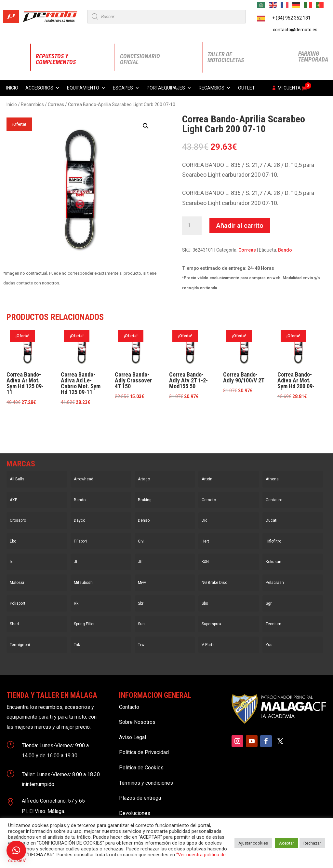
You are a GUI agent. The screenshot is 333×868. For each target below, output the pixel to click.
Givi (141, 541)
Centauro (274, 500)
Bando (285, 250)
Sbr (141, 603)
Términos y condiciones (146, 783)
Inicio (12, 88)
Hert (205, 541)
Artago (144, 479)
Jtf (140, 562)
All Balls (17, 479)
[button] (146, 126)
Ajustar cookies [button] (253, 843)
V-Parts (208, 645)
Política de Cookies (141, 768)
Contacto (129, 707)
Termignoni (20, 645)
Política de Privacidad (144, 752)
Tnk (77, 645)
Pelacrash (275, 583)
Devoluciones (135, 813)
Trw (141, 645)
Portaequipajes (166, 88)
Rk (76, 603)
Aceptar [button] (286, 843)
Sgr (269, 603)
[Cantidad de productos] (192, 226)
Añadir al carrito (240, 226)
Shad (14, 624)
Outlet (246, 88)
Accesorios (39, 88)
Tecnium (273, 624)
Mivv (142, 583)
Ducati (272, 520)
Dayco (80, 520)
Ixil (12, 562)
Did (205, 520)
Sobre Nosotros (137, 722)
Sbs (205, 603)
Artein (207, 479)
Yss (269, 645)
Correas (56, 104)
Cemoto (209, 500)
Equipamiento (83, 88)
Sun (141, 624)
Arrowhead (84, 479)
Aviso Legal (133, 737)
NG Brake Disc (214, 583)
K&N (205, 562)
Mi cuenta (289, 88)
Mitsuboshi (84, 583)
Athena (272, 479)
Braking (145, 500)
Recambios (212, 88)
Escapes (123, 88)
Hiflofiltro (273, 541)
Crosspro (18, 520)
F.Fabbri (80, 541)
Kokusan (273, 562)
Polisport (18, 603)
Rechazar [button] (312, 843)
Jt (76, 562)
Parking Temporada (313, 56)
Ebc (13, 541)
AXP (13, 500)
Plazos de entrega (140, 798)
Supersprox (212, 624)
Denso (144, 520)
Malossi (17, 583)
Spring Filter (84, 624)
